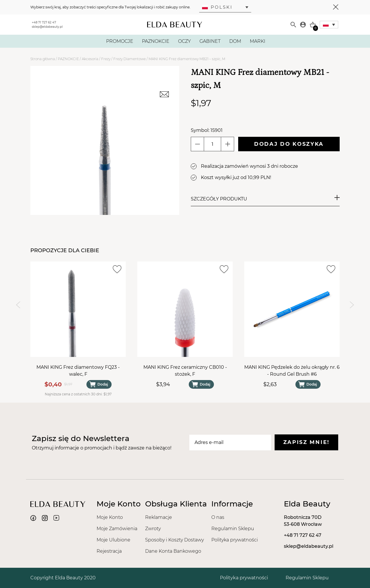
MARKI (258, 41)
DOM (235, 41)
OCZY (184, 41)
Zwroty (153, 529)
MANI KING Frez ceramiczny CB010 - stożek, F (185, 371)
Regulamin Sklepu (233, 529)
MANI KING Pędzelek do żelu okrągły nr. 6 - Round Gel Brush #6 (292, 371)
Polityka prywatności (235, 540)
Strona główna (43, 59)
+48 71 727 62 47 (44, 22)
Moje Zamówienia (117, 529)
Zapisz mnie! (306, 442)
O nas (218, 517)
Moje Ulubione (113, 540)
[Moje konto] (303, 25)
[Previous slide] (18, 305)
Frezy (106, 59)
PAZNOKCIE (156, 41)
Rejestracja (109, 551)
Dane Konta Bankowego (173, 551)
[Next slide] (352, 305)
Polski (217, 7)
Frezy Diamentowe (129, 59)
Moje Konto (110, 517)
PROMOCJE (120, 41)
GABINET (210, 41)
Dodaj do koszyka (289, 144)
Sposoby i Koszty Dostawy (174, 540)
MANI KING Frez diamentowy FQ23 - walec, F (78, 371)
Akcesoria (90, 59)
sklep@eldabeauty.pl (47, 27)
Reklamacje (159, 517)
